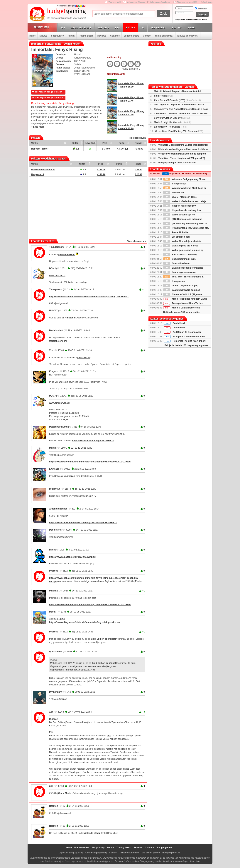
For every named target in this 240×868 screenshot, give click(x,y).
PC (143, 27)
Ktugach (54, 371)
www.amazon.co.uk (59, 403)
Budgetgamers (131, 36)
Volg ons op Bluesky (136, 2)
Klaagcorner (174, 281)
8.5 (76, 149)
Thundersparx (57, 247)
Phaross (54, 571)
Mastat (53, 612)
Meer (192, 27)
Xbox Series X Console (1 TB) (177, 100)
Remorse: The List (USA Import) (190, 341)
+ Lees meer (38, 127)
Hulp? (204, 20)
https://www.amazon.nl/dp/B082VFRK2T (93, 441)
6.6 (83, 170)
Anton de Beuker (58, 509)
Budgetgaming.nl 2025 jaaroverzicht (177, 163)
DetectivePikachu (58, 427)
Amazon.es (84, 358)
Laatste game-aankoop (180, 272)
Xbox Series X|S (82, 27)
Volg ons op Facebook (160, 2)
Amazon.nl (71, 318)
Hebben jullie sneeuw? (180, 206)
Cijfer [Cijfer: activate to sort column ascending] (75, 143)
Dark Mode (208, 2)
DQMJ (52, 268)
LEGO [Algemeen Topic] (180, 197)
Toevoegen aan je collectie (48, 98)
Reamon (54, 806)
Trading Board (86, 36)
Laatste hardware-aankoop (182, 290)
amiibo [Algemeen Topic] (181, 286)
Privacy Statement (129, 853)
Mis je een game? (164, 36)
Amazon (71, 476)
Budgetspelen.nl (171, 853)
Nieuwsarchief (82, 848)
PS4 (118, 27)
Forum (71, 36)
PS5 (63, 27)
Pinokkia (54, 591)
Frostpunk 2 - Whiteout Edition (189, 337)
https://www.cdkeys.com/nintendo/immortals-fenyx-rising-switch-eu (85, 622)
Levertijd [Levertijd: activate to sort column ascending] (90, 143)
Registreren (180, 20)
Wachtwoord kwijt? (193, 20)
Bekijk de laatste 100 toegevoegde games (186, 345)
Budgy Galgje (175, 184)
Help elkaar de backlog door (182, 210)
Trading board (124, 848)
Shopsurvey (57, 36)
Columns (115, 36)
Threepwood (56, 289)
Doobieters (55, 530)
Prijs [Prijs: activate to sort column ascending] (105, 143)
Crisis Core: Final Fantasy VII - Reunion (179, 131)
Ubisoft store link (58, 341)
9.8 (83, 174)
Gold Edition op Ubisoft (103, 639)
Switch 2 (104, 27)
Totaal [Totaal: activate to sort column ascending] (138, 143)
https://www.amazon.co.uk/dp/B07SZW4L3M (72, 557)
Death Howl (179, 323)
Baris (52, 550)
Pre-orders (159, 27)
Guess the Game (176, 263)
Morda (53, 448)
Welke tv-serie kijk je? (179, 215)
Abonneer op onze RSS (187, 2)
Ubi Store (60, 382)
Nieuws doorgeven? (188, 36)
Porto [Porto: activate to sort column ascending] (122, 143)
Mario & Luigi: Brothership (173, 122)
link (109, 736)
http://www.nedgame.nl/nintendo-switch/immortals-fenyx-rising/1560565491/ (89, 297)
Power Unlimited (176, 232)
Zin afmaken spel (177, 237)
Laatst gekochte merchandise (183, 268)
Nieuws (43, 36)
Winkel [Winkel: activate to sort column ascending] (35, 143)
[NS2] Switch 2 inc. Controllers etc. (186, 228)
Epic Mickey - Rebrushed (170, 127)
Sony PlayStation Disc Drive (172, 118)
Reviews (102, 36)
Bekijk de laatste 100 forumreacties (182, 312)
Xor (51, 350)
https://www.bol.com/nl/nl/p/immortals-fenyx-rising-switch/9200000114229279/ (90, 462)
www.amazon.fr (57, 276)
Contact (147, 36)
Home (32, 36)
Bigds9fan (55, 489)
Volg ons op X (114, 2)
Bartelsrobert (56, 330)
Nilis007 (53, 311)
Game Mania (65, 793)
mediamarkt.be (67, 255)
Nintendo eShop (92, 833)
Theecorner (174, 193)
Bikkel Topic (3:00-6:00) (180, 255)
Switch (131, 27)
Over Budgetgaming (96, 853)
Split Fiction (164, 96)
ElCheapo (54, 469)
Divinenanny (56, 692)
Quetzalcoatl (56, 652)
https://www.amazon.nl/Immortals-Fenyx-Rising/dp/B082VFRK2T (83, 523)
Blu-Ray (177, 27)
